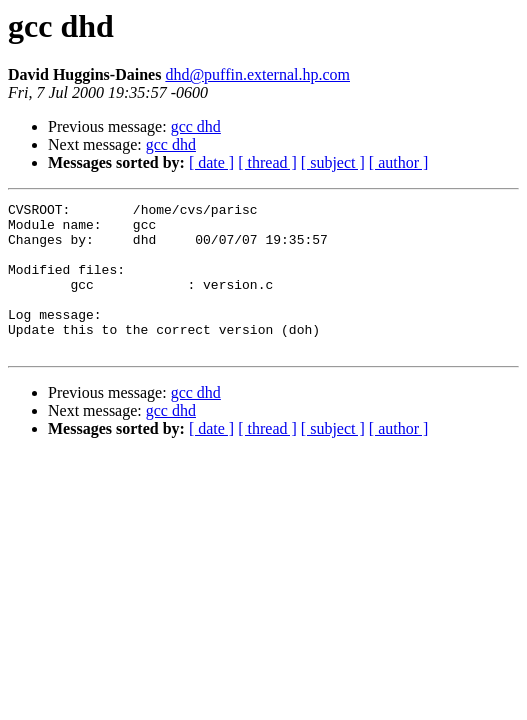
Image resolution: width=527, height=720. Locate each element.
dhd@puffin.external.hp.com (257, 74)
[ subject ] (333, 162)
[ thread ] (267, 162)
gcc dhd (196, 126)
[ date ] (211, 162)
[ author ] (399, 162)
